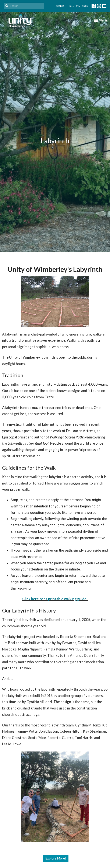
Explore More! (56, 858)
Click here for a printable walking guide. (55, 599)
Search (60, 6)
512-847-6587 (79, 6)
